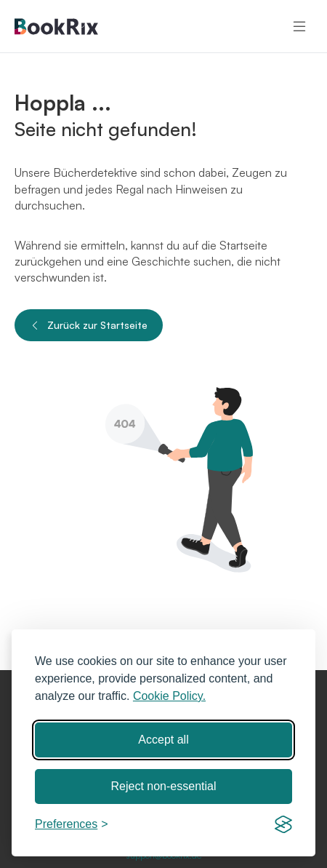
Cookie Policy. (169, 696)
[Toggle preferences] (72, 824)
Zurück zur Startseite (89, 325)
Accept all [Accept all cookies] (163, 740)
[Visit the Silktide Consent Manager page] (283, 824)
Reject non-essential (164, 786)
